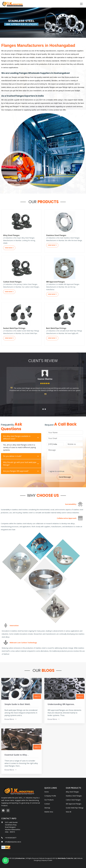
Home (47, 792)
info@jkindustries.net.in (13, 842)
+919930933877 (11, 838)
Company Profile (50, 796)
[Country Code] (65, 444)
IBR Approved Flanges (74, 804)
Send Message (75, 477)
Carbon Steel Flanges (73, 800)
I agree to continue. (67, 471)
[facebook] (3, 811)
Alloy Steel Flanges (72, 792)
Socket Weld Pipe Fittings (75, 808)
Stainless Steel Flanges (74, 796)
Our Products (49, 800)
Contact (47, 804)
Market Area (49, 812)
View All (68, 812)
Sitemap (47, 808)
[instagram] (8, 811)
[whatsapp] (5, 860)
